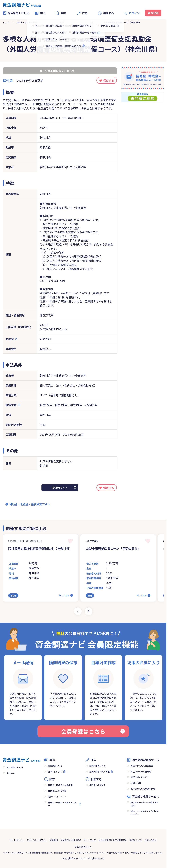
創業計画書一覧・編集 (100, 771)
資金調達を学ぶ (55, 766)
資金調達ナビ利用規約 (71, 840)
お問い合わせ (151, 840)
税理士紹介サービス (140, 777)
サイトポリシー (17, 840)
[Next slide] (89, 611)
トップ (6, 22)
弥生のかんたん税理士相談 (143, 789)
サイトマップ (90, 840)
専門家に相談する (97, 785)
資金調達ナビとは (16, 13)
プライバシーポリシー (37, 840)
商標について (136, 840)
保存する (109, 80)
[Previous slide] (78, 611)
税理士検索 (136, 783)
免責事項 (54, 840)
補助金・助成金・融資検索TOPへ (30, 504)
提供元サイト (60, 488)
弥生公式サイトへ (83, 847)
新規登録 (153, 13)
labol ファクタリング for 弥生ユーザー (145, 813)
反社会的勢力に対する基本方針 (113, 840)
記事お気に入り (55, 771)
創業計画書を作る (97, 766)
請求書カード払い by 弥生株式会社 (145, 804)
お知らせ (11, 773)
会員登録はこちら (93, 731)
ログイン (134, 13)
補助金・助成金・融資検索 (29, 22)
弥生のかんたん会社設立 (142, 766)
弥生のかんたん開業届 (141, 771)
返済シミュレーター (57, 797)
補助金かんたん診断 (57, 791)
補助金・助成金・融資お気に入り (62, 804)
